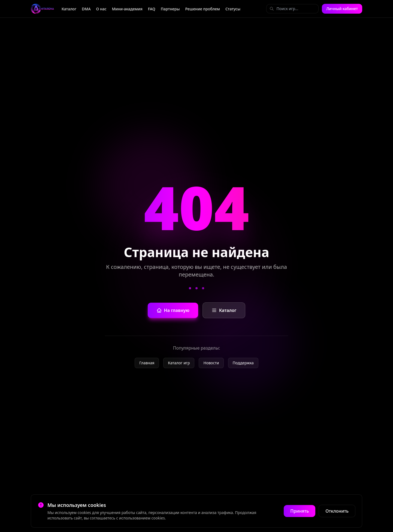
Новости (211, 363)
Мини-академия (127, 9)
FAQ (152, 9)
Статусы (233, 9)
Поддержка (243, 363)
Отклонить (337, 511)
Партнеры (170, 9)
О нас (101, 9)
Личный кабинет (342, 9)
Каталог (69, 9)
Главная (147, 363)
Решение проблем (202, 9)
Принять (300, 511)
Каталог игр (179, 363)
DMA (86, 9)
